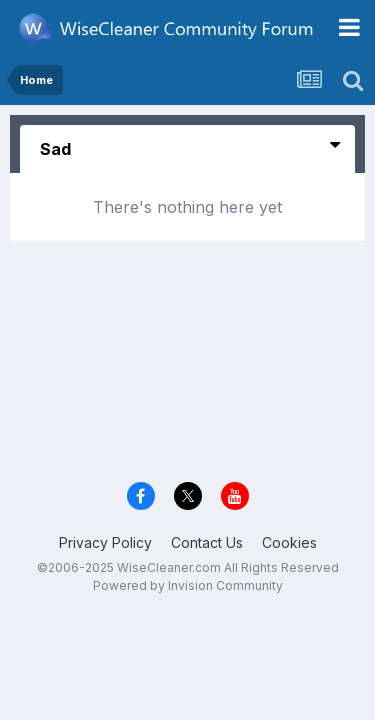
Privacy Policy (105, 542)
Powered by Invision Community (188, 585)
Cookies (289, 542)
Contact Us (207, 542)
